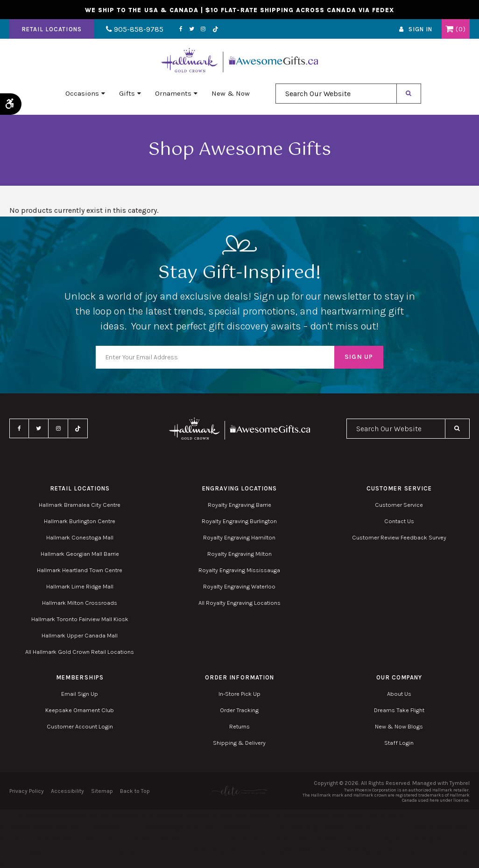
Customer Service (399, 505)
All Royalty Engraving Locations (239, 603)
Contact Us (399, 521)
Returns (239, 726)
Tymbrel (460, 783)
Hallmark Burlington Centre (80, 521)
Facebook (180, 29)
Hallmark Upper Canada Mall (80, 635)
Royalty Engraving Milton (239, 554)
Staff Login (399, 743)
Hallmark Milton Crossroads (80, 603)
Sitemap (102, 791)
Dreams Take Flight (399, 710)
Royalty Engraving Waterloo (239, 586)
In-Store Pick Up (239, 694)
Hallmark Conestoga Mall (80, 537)
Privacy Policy (27, 791)
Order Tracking (239, 710)
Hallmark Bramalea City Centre (80, 505)
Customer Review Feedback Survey (399, 537)
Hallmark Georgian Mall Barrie (80, 554)
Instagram (202, 29)
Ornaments (173, 94)
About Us (399, 694)
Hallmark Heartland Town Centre (80, 570)
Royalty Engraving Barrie (239, 505)
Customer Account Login (80, 726)
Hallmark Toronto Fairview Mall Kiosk (80, 619)
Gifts (127, 94)
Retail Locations (52, 30)
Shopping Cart (449, 29)
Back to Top (135, 791)
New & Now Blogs (399, 726)
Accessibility (67, 791)
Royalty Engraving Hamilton (239, 537)
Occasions (82, 94)
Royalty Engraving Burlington (239, 521)
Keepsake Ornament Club (80, 710)
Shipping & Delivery (239, 743)
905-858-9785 (134, 30)
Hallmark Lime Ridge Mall (80, 586)
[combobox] (336, 94)
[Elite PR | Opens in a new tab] (240, 791)
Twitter (190, 29)
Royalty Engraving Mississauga (239, 570)
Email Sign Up (80, 694)
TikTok (214, 30)
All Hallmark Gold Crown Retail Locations (80, 652)
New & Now (231, 94)
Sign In (420, 30)
